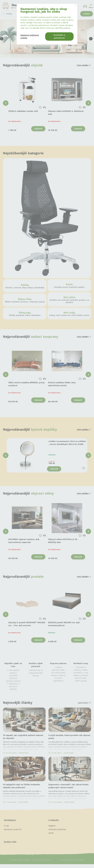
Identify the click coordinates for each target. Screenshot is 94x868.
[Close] (76, 6)
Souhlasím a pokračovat (59, 36)
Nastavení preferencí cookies (30, 36)
